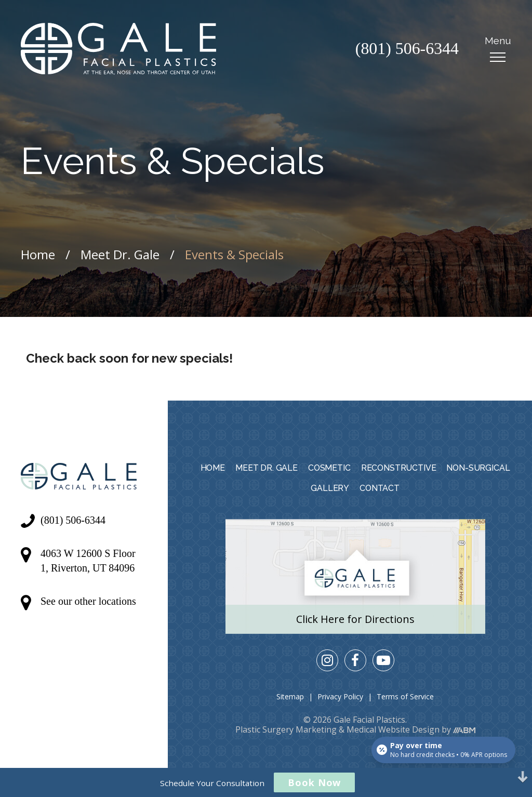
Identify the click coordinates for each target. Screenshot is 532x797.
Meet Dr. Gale (120, 254)
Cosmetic (329, 468)
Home (38, 254)
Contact (380, 488)
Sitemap (290, 696)
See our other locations (88, 601)
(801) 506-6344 (407, 49)
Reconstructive (399, 468)
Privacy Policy (340, 696)
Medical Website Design (393, 729)
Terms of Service (405, 696)
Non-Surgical (478, 468)
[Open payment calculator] (443, 750)
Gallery (330, 488)
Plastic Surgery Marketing (286, 729)
